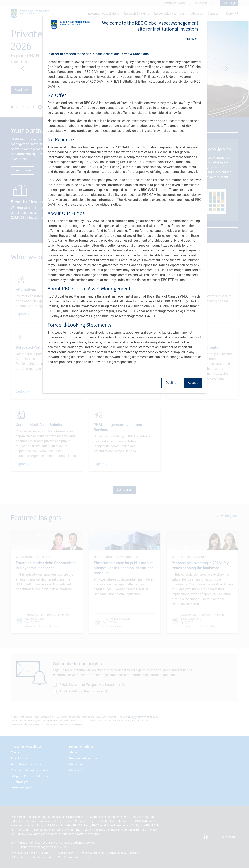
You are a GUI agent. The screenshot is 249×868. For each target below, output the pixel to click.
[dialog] (124, 434)
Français (191, 39)
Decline (171, 383)
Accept (193, 383)
